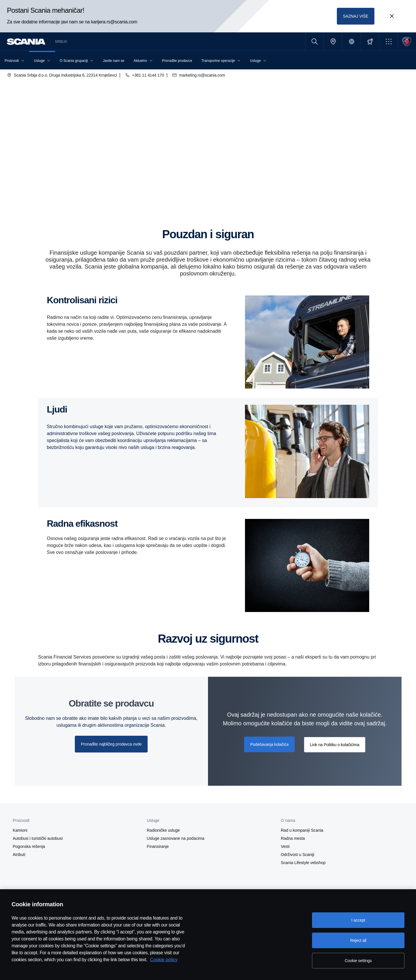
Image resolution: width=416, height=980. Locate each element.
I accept (358, 920)
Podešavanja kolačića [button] (269, 744)
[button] (388, 41)
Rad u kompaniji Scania (302, 830)
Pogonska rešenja (29, 846)
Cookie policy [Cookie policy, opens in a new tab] (164, 960)
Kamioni (20, 830)
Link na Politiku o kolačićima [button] (335, 745)
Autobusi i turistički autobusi (38, 838)
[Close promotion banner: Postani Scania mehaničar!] (392, 16)
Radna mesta (293, 838)
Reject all (358, 940)
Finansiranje (158, 846)
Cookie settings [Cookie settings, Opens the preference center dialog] (358, 961)
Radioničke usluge (163, 830)
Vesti (285, 846)
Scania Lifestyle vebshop (303, 863)
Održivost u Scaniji (298, 855)
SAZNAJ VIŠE (356, 16)
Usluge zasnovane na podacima (175, 838)
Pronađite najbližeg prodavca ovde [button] (111, 744)
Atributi (19, 855)
